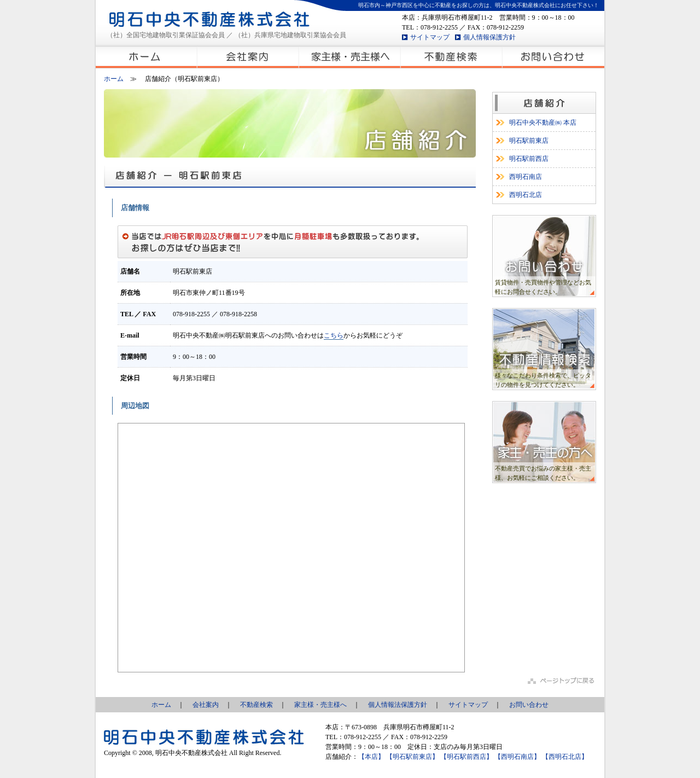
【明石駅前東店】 (412, 757)
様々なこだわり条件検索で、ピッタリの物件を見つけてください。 (543, 380)
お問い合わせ (529, 705)
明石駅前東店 (529, 141)
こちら (334, 335)
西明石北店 (526, 195)
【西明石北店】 (565, 757)
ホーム (114, 79)
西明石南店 (526, 177)
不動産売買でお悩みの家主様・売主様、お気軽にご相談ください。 (543, 473)
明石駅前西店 (529, 159)
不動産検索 (256, 705)
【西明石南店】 (517, 757)
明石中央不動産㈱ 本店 (543, 123)
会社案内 (206, 705)
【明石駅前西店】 (466, 757)
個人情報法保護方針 (398, 705)
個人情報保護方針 (489, 37)
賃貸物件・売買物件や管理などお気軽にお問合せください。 (543, 287)
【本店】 (371, 757)
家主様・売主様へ (320, 705)
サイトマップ (430, 37)
